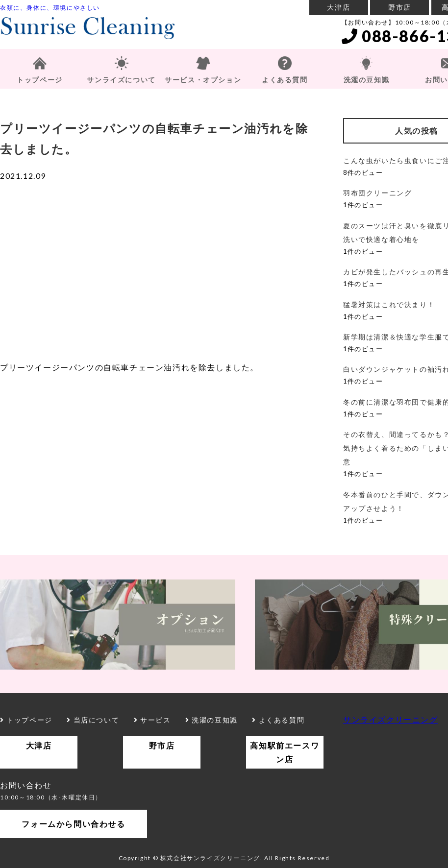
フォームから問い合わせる (73, 824)
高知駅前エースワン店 (285, 752)
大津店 (338, 7)
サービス (152, 720)
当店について (93, 720)
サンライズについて (121, 80)
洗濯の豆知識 (367, 80)
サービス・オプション (203, 80)
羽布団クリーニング (377, 193)
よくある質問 (285, 80)
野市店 (400, 7)
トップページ (40, 80)
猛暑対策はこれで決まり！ (389, 304)
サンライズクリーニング (391, 719)
